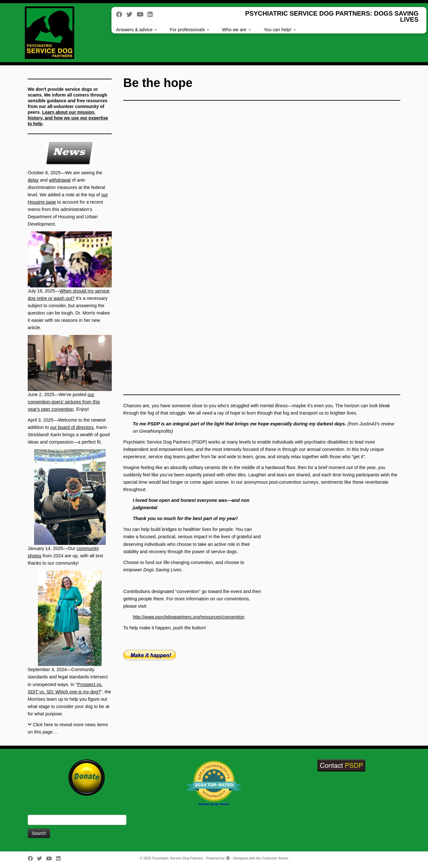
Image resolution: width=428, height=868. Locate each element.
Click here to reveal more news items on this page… (68, 728)
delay (33, 180)
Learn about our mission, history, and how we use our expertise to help (68, 118)
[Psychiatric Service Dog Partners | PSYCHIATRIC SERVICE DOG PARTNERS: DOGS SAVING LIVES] (49, 33)
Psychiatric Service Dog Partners (178, 858)
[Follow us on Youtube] (142, 14)
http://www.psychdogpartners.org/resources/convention (189, 617)
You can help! (280, 30)
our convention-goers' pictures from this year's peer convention (64, 402)
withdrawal (60, 180)
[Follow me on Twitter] (132, 14)
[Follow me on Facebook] (121, 14)
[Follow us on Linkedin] (152, 14)
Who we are (236, 30)
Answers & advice (137, 30)
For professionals (189, 30)
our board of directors (72, 427)
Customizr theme (275, 858)
